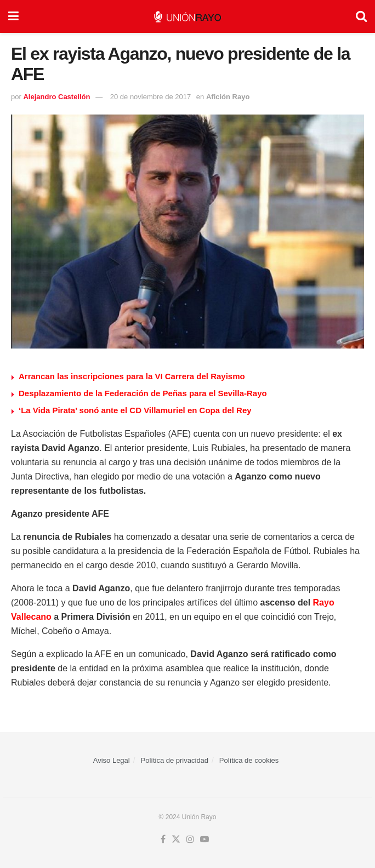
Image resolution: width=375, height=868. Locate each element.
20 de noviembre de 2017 (150, 97)
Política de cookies (249, 760)
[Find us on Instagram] (190, 840)
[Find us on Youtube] (204, 840)
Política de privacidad (175, 760)
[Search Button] (361, 16)
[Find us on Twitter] (176, 840)
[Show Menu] (13, 16)
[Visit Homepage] (187, 17)
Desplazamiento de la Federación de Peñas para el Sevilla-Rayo (143, 393)
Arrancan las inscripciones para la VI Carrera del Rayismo (132, 376)
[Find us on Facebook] (163, 840)
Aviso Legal (112, 760)
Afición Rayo (228, 97)
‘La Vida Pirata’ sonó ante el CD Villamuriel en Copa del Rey (135, 410)
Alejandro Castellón (56, 97)
